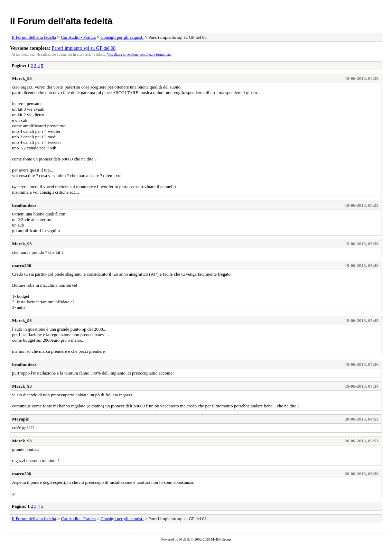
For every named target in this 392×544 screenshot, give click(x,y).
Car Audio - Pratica (78, 37)
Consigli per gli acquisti (122, 37)
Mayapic (20, 419)
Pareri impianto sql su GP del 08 (83, 48)
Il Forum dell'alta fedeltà (61, 21)
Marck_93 (22, 78)
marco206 (22, 265)
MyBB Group (221, 539)
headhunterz (24, 205)
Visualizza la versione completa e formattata (139, 54)
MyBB (184, 539)
